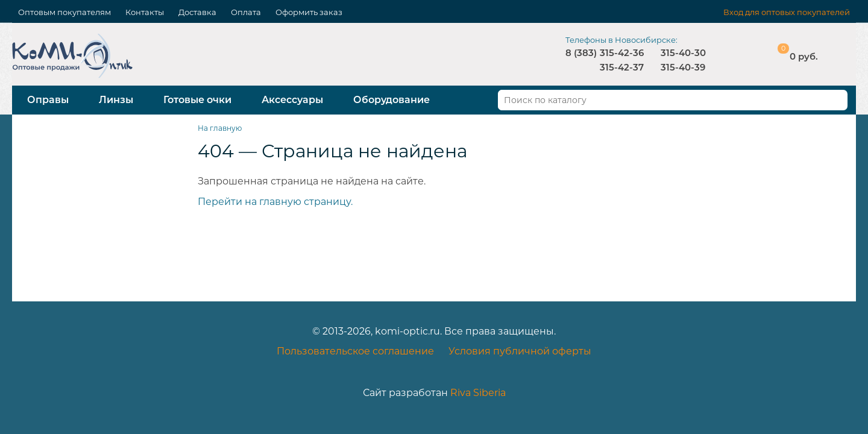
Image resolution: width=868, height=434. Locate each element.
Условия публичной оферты (520, 351)
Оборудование (392, 100)
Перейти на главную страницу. (275, 202)
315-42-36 (622, 53)
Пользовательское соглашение (355, 351)
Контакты (145, 12)
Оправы (48, 100)
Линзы (116, 100)
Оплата (246, 12)
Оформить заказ (309, 12)
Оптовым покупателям (64, 12)
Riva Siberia (478, 393)
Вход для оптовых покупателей (787, 12)
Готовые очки (197, 100)
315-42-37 (622, 67)
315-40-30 (683, 53)
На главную (220, 128)
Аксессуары (292, 100)
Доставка (197, 12)
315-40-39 (683, 67)
